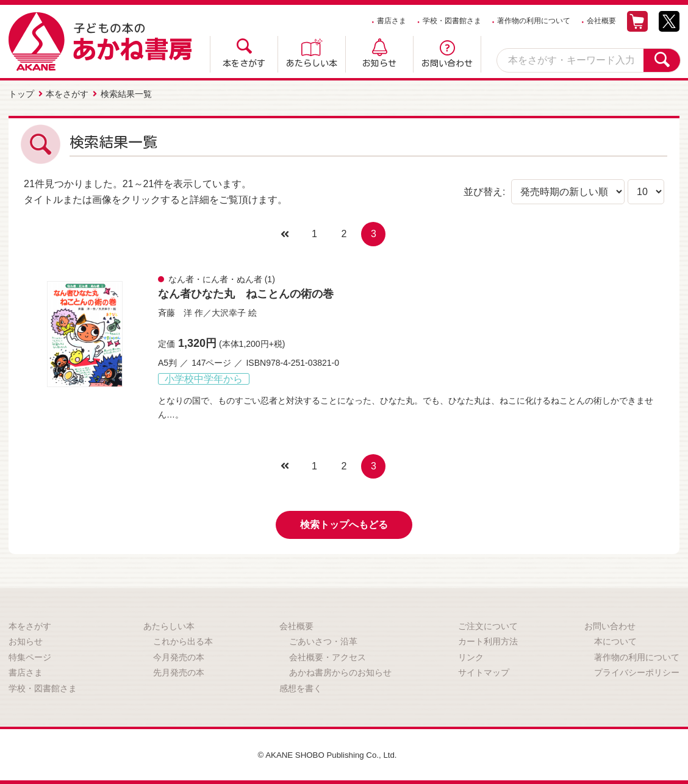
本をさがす (244, 63)
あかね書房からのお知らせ (340, 671)
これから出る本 (183, 640)
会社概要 (601, 21)
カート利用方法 (488, 640)
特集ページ (30, 656)
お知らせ (379, 63)
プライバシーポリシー (637, 671)
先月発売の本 (179, 671)
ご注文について (488, 625)
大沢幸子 (229, 312)
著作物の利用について (534, 21)
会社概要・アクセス (328, 656)
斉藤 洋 (175, 312)
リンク (471, 656)
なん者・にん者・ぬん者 (215, 278)
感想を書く (301, 687)
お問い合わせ (447, 63)
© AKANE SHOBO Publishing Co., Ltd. (327, 754)
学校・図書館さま (452, 21)
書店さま (392, 21)
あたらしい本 (312, 63)
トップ (21, 93)
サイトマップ (484, 671)
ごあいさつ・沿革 (323, 640)
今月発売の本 (179, 656)
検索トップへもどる (344, 523)
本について (615, 640)
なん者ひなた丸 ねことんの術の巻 (246, 293)
